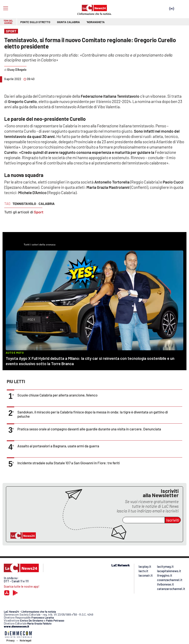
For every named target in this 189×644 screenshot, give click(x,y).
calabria (47, 204)
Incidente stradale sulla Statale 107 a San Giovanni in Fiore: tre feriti (69, 463)
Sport (39, 212)
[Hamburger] (6, 8)
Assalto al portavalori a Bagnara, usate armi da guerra (58, 446)
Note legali (26, 640)
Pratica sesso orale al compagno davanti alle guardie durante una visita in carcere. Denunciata (89, 429)
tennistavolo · (25, 204)
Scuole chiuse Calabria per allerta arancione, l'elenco (57, 395)
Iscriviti (173, 520)
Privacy (10, 640)
